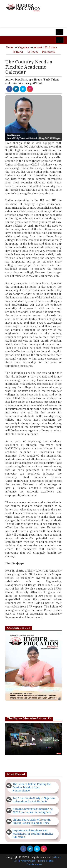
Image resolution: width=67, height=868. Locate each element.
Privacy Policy (27, 861)
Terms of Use (46, 861)
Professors (49, 52)
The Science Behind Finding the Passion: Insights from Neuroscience (32, 787)
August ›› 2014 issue (45, 47)
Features (18, 52)
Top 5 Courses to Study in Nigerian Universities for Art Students (34, 800)
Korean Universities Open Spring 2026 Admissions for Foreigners (33, 811)
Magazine (23, 47)
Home (10, 47)
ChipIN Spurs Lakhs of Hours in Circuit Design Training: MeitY (32, 821)
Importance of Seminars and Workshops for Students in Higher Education (33, 834)
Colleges (33, 52)
